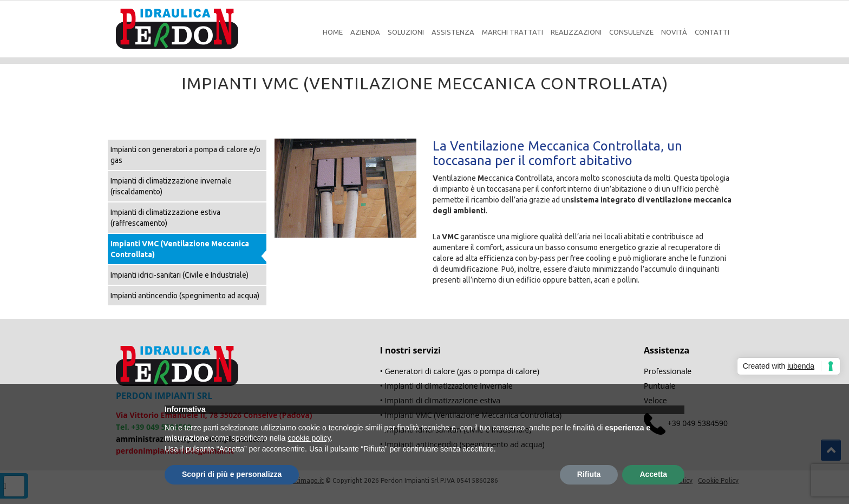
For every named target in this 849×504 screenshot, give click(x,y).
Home (333, 32)
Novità (674, 32)
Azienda (365, 32)
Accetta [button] (653, 474)
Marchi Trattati (512, 32)
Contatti (712, 32)
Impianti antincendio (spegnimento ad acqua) (185, 296)
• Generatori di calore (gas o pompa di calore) (460, 371)
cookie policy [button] (309, 438)
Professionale (668, 371)
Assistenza (453, 32)
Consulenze (631, 32)
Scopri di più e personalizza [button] (232, 474)
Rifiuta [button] (589, 474)
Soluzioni (406, 32)
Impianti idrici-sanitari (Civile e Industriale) (179, 275)
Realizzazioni (576, 32)
